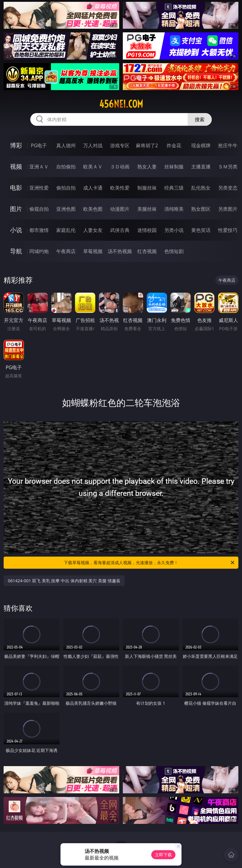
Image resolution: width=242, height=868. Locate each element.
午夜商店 (66, 251)
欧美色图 (93, 209)
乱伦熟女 (201, 188)
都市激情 (39, 230)
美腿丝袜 (147, 209)
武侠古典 (120, 230)
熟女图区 (201, 209)
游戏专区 (120, 145)
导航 (16, 251)
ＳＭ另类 (228, 167)
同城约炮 (39, 251)
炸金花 (174, 145)
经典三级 (174, 188)
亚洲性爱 (39, 188)
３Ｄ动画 (120, 167)
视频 (16, 166)
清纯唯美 (174, 209)
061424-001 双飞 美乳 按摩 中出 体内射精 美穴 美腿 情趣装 (64, 581)
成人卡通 (93, 188)
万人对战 (93, 145)
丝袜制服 (174, 167)
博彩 (16, 145)
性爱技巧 (228, 230)
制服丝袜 (147, 188)
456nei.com (121, 104)
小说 (16, 230)
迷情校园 (147, 230)
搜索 (200, 119)
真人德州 (66, 145)
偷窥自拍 (39, 209)
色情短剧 (174, 251)
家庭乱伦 (66, 230)
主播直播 (201, 167)
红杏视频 (147, 251)
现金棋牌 (201, 145)
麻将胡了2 (147, 145)
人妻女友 (93, 230)
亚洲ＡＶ (39, 167)
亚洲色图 (66, 209)
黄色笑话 (201, 230)
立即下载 (163, 855)
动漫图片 (120, 209)
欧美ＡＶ (93, 167)
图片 (16, 209)
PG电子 (39, 145)
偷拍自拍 (66, 188)
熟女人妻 (147, 167)
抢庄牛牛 (228, 145)
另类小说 (174, 230)
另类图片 (228, 209)
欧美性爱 (120, 188)
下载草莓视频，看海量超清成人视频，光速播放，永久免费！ (150, 563)
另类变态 (228, 188)
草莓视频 (93, 251)
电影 (16, 188)
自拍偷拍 (66, 167)
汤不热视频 (120, 251)
